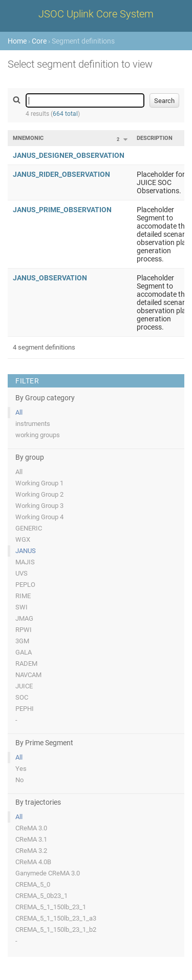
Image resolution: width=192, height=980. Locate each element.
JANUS (26, 551)
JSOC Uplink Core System (96, 14)
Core (39, 41)
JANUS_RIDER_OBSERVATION (61, 174)
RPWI (24, 630)
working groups (38, 435)
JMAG (24, 618)
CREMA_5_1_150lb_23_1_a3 (56, 918)
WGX (23, 539)
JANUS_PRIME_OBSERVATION (62, 210)
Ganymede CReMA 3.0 (48, 873)
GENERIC (29, 528)
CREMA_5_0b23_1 (41, 896)
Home (17, 41)
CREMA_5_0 (33, 884)
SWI (22, 607)
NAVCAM (28, 675)
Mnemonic (28, 138)
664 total (65, 114)
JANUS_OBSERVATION (50, 278)
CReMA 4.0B (33, 862)
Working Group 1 (39, 483)
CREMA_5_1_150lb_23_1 (51, 907)
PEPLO (25, 585)
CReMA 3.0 (31, 828)
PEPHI (25, 709)
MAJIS (25, 562)
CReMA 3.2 (31, 851)
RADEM (26, 663)
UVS (22, 573)
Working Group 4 (39, 517)
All (19, 412)
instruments (33, 424)
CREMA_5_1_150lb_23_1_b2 (56, 930)
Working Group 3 (39, 506)
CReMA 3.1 (31, 839)
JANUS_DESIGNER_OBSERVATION (69, 155)
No (19, 780)
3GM (22, 641)
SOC (22, 697)
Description (155, 138)
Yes (21, 769)
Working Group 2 (39, 494)
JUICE (24, 686)
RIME (23, 596)
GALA (24, 652)
